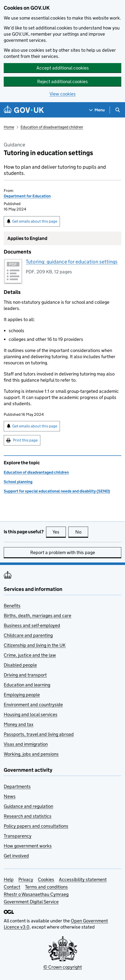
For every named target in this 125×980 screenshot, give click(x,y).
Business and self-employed (32, 625)
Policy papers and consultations (36, 826)
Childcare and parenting (28, 635)
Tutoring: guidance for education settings (72, 262)
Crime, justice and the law (30, 655)
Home (9, 127)
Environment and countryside (33, 705)
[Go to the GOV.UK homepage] (24, 110)
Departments (17, 786)
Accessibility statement (83, 879)
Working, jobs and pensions (31, 754)
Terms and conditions (46, 887)
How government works (28, 846)
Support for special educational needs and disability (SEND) (57, 491)
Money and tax (19, 724)
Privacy (26, 879)
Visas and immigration (26, 744)
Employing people (22, 695)
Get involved (16, 856)
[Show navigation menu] (97, 110)
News (10, 796)
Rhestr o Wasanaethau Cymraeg (36, 894)
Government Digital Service (31, 902)
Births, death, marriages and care (37, 616)
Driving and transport (25, 675)
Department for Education (27, 196)
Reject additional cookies (62, 82)
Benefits (12, 606)
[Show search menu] (117, 110)
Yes (59, 532)
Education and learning (27, 685)
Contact (12, 887)
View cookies (63, 94)
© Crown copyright (63, 967)
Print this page (25, 440)
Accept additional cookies (63, 68)
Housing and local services (31, 714)
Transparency (18, 836)
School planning (18, 482)
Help (9, 879)
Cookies (46, 879)
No (82, 532)
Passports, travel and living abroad (39, 734)
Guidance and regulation (28, 806)
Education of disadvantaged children (52, 127)
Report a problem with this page (63, 552)
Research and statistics (28, 816)
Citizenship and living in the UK (35, 645)
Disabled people (20, 665)
